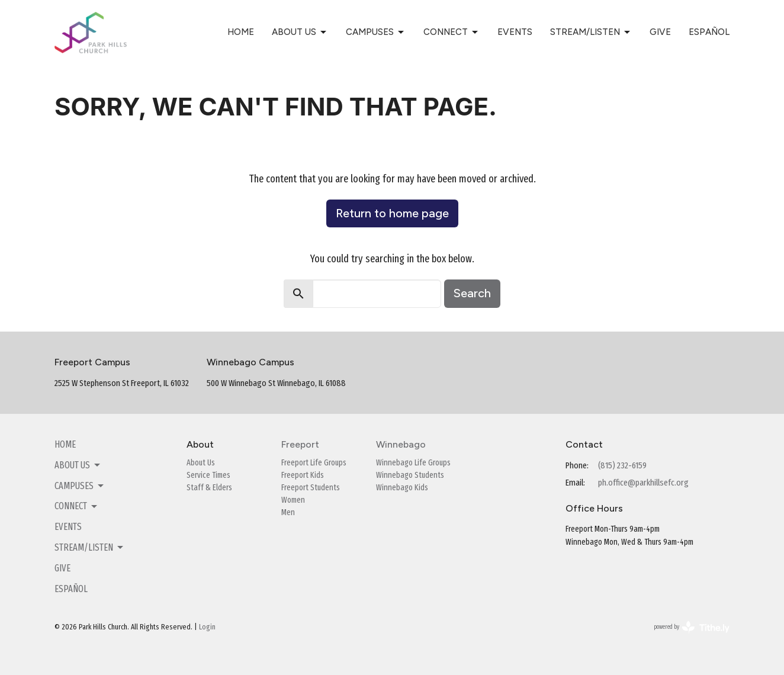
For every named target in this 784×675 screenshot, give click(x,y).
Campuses (376, 33)
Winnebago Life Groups (413, 463)
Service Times (208, 475)
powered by (692, 627)
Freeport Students (311, 488)
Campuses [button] (80, 486)
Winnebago (401, 444)
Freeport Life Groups (314, 463)
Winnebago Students (410, 475)
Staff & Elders (209, 488)
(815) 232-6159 (622, 465)
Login (207, 627)
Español (709, 32)
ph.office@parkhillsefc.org (643, 483)
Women (293, 500)
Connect (452, 33)
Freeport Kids (303, 475)
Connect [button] (77, 506)
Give (660, 32)
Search (472, 293)
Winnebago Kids (402, 488)
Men (288, 512)
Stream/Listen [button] (90, 548)
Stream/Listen (591, 33)
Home (241, 32)
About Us (300, 33)
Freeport (300, 444)
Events (515, 32)
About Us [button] (78, 465)
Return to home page (392, 213)
